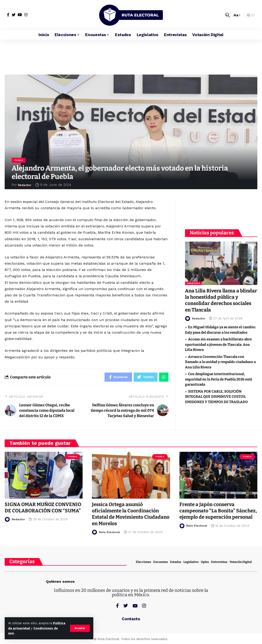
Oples (205, 562)
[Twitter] (14, 15)
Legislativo (191, 562)
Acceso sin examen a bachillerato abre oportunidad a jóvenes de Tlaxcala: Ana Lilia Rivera (218, 344)
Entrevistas (219, 562)
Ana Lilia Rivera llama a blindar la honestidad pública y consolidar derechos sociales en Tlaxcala (221, 300)
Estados (176, 562)
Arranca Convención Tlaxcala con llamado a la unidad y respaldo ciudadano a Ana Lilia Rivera (220, 361)
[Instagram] (26, 15)
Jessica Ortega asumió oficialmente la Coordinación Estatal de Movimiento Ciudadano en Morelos (126, 514)
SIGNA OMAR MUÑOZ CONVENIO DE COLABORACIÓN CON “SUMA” (43, 508)
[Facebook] (8, 15)
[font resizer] (237, 15)
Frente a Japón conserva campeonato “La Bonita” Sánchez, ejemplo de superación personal (217, 514)
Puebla (19, 160)
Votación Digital (241, 562)
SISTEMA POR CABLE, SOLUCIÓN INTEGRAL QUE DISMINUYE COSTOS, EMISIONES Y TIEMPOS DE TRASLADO (216, 396)
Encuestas (161, 562)
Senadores (193, 283)
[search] (228, 15)
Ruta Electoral (110, 532)
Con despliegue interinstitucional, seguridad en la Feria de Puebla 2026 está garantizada (218, 379)
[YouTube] (20, 15)
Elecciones (143, 562)
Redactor (26, 185)
